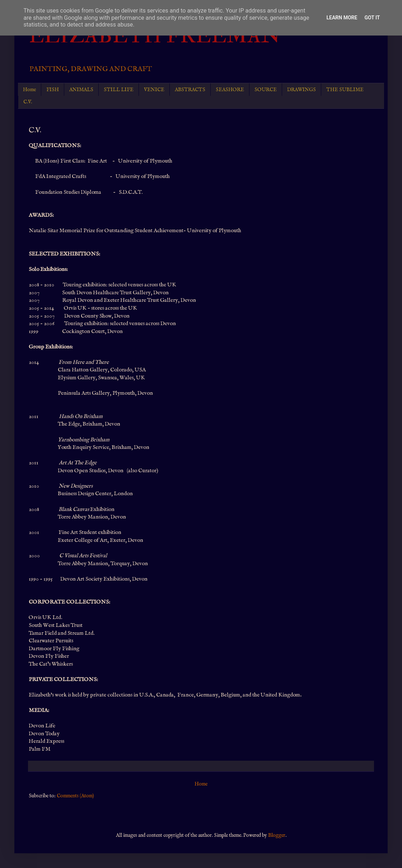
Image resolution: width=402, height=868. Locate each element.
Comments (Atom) (75, 796)
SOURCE (266, 90)
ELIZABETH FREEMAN (155, 36)
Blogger (277, 835)
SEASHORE (230, 90)
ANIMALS (81, 90)
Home (29, 90)
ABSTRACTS (190, 90)
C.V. (28, 102)
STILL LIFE (119, 90)
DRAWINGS (301, 90)
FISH (53, 90)
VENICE (154, 90)
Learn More (342, 18)
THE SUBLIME (345, 90)
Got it (372, 18)
